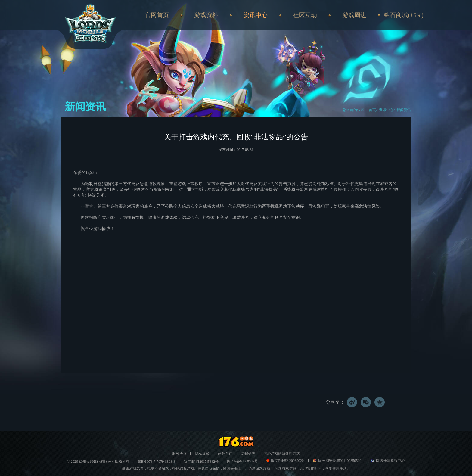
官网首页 (157, 15)
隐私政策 (202, 453)
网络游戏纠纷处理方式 (282, 453)
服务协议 (179, 453)
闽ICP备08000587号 (242, 461)
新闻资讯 (404, 110)
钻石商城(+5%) (404, 15)
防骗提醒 (248, 453)
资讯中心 (386, 110)
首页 (372, 110)
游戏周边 (354, 15)
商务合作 (225, 453)
